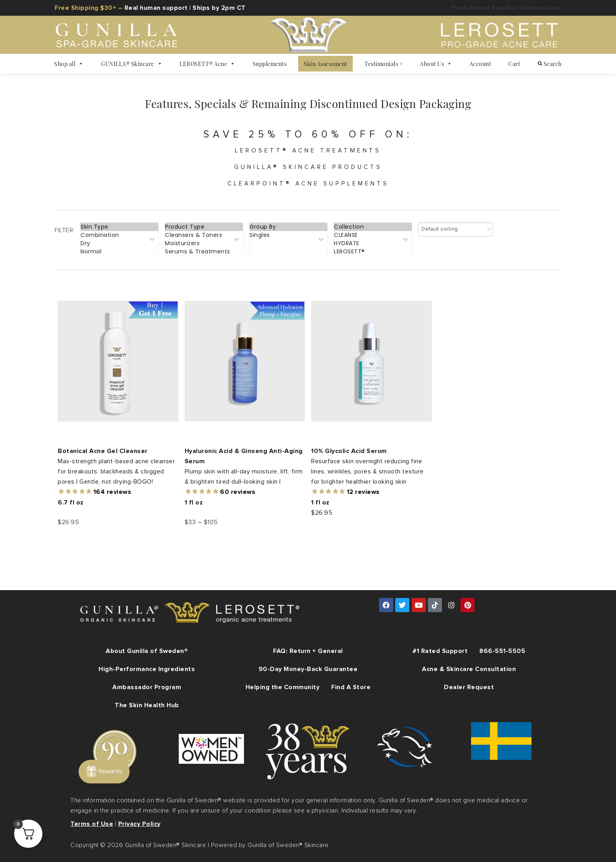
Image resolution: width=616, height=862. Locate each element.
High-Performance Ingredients (147, 669)
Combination (119, 235)
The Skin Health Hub (147, 705)
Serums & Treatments (204, 252)
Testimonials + (384, 64)
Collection (373, 227)
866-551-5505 (502, 651)
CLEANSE (373, 235)
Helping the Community (283, 687)
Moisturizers (204, 243)
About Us (436, 64)
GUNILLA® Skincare (132, 64)
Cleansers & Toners (204, 235)
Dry (119, 243)
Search (550, 64)
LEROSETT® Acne (207, 64)
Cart (514, 64)
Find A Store (351, 687)
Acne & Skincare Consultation (469, 669)
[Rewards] (104, 772)
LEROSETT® (373, 252)
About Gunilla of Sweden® (147, 651)
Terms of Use (92, 824)
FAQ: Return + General (308, 651)
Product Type (204, 227)
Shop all (69, 64)
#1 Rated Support (440, 651)
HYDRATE (373, 243)
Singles (288, 235)
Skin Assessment (325, 64)
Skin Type (119, 227)
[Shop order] (456, 229)
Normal (119, 252)
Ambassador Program (147, 687)
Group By (288, 227)
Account (480, 64)
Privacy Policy (139, 824)
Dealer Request (469, 687)
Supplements (270, 64)
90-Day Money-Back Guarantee (308, 669)
